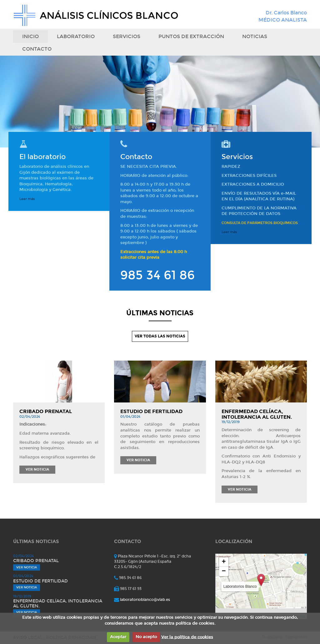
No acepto (146, 637)
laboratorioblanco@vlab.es (145, 600)
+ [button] (224, 562)
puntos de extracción (191, 36)
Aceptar (118, 637)
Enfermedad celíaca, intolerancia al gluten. (257, 414)
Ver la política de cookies (187, 637)
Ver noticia (37, 469)
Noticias (255, 36)
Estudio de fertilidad (151, 411)
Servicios (127, 36)
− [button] (224, 572)
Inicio (30, 36)
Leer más (27, 199)
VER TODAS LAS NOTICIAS (160, 336)
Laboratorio (76, 36)
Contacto (37, 49)
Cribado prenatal (46, 411)
